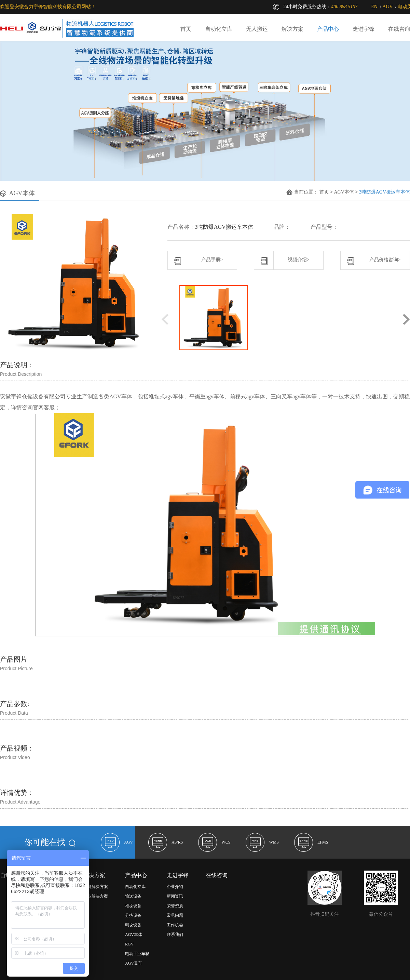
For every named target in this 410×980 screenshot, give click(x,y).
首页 (186, 29)
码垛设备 (133, 925)
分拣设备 (133, 915)
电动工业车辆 (137, 954)
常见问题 (175, 915)
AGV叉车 (134, 963)
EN (374, 7)
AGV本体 (344, 192)
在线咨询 (399, 29)
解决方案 (292, 29)
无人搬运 (257, 29)
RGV (129, 944)
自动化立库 (219, 29)
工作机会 (175, 925)
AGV (387, 7)
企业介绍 (175, 887)
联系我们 (175, 935)
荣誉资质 (175, 906)
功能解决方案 (96, 887)
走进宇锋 (364, 29)
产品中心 (328, 29)
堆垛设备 (133, 906)
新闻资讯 (175, 896)
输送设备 (133, 896)
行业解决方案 (96, 896)
